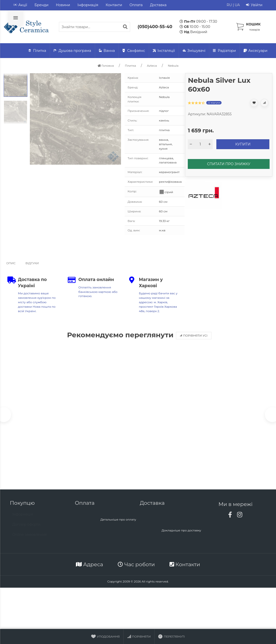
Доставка (158, 5)
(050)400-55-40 (155, 27)
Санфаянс (134, 51)
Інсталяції (164, 51)
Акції (20, 5)
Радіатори (224, 51)
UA (237, 5)
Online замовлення (29, 538)
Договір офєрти (26, 528)
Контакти (114, 5)
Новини (63, 5)
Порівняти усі (194, 335)
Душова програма (72, 51)
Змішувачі (194, 51)
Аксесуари (255, 51)
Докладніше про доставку (181, 532)
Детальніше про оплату (118, 521)
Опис (11, 263)
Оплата (136, 5)
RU (229, 5)
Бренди (42, 5)
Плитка (37, 51)
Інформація (88, 5)
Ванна (107, 51)
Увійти (254, 5)
